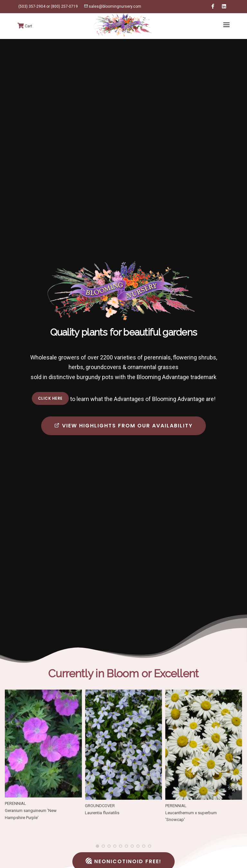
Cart (25, 26)
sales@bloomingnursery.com (113, 6)
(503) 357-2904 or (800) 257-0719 (48, 6)
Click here (50, 398)
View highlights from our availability (123, 426)
